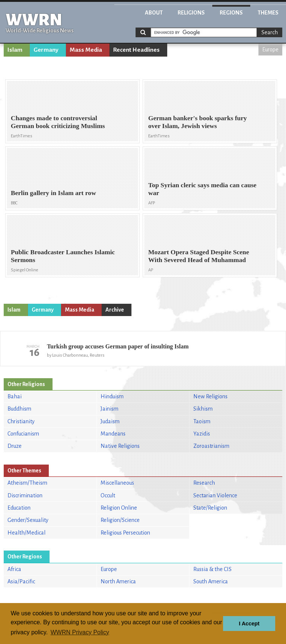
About (154, 13)
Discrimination (25, 495)
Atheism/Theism (27, 483)
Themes (268, 13)
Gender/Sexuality (28, 520)
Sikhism (203, 409)
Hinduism (112, 396)
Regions (231, 13)
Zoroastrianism (211, 446)
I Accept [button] (249, 624)
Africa (14, 569)
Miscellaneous (117, 483)
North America (118, 581)
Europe (270, 50)
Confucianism (23, 434)
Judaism (110, 421)
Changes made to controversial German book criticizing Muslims (58, 122)
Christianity (21, 421)
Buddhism (19, 409)
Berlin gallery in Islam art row (53, 193)
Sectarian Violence (215, 495)
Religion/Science (120, 520)
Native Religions (120, 446)
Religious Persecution (125, 533)
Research (204, 483)
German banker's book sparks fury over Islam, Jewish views (198, 122)
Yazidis (202, 434)
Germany (46, 50)
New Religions (210, 396)
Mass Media (86, 50)
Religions (191, 13)
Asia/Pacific (21, 581)
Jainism (109, 409)
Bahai (15, 396)
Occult (108, 495)
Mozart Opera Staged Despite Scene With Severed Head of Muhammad (199, 256)
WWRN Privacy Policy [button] (80, 632)
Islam (15, 50)
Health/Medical (26, 533)
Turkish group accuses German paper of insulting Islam (118, 346)
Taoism (202, 421)
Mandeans (113, 434)
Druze (15, 446)
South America (211, 581)
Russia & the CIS (212, 569)
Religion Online (119, 508)
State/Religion (210, 508)
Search (270, 32)
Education (19, 508)
